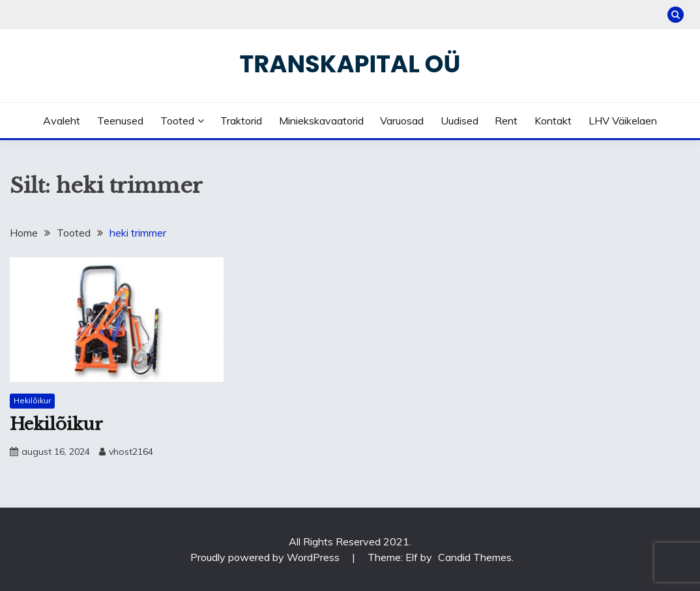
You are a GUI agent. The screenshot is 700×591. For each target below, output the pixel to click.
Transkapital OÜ (350, 64)
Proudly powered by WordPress (266, 557)
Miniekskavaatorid (321, 121)
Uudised (459, 121)
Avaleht (62, 121)
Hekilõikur (32, 400)
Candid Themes (475, 557)
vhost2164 (131, 452)
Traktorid (241, 121)
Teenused (120, 121)
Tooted (177, 121)
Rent (506, 121)
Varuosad (402, 121)
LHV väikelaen (623, 121)
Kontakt (553, 121)
